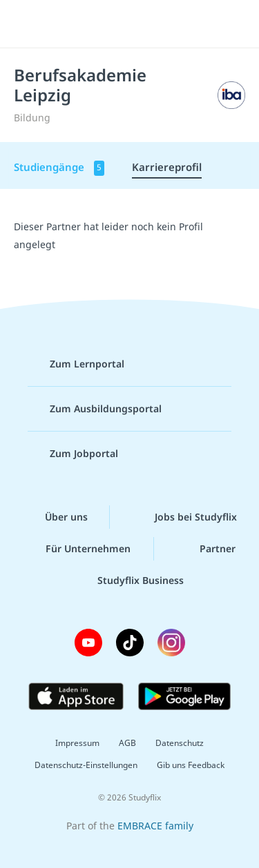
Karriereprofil (167, 167)
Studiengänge (59, 168)
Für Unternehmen (77, 549)
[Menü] (29, 24)
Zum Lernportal (76, 364)
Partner (207, 549)
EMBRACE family (155, 826)
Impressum (77, 743)
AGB (127, 743)
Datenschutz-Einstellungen (86, 765)
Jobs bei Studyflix (185, 517)
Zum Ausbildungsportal (95, 409)
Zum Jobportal (73, 454)
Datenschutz (180, 743)
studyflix (142, 24)
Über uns (55, 517)
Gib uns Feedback (191, 765)
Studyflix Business (129, 581)
